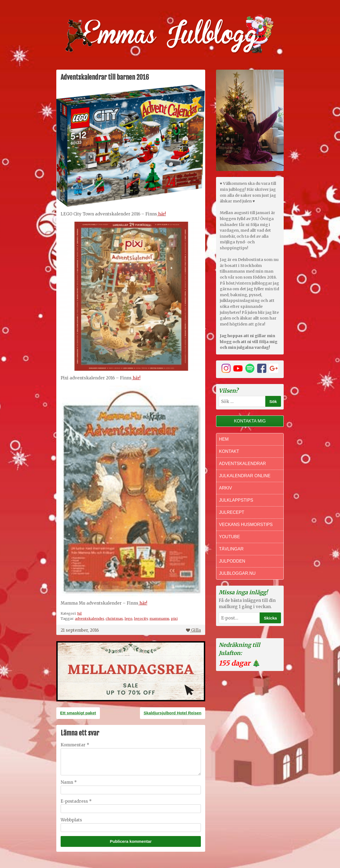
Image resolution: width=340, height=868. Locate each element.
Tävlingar (231, 549)
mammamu (159, 618)
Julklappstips (236, 500)
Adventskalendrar (242, 464)
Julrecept (232, 512)
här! (161, 214)
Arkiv (225, 488)
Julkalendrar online (245, 476)
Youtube (229, 537)
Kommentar (75, 745)
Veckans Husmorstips (246, 525)
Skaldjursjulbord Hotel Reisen (173, 713)
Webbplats (71, 820)
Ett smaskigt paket (78, 713)
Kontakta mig (250, 421)
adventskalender (89, 618)
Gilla (193, 630)
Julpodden (232, 561)
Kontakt (229, 451)
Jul (79, 613)
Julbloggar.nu (237, 573)
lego (128, 618)
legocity (141, 618)
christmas (114, 618)
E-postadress (76, 801)
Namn (69, 782)
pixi (174, 618)
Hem (224, 439)
